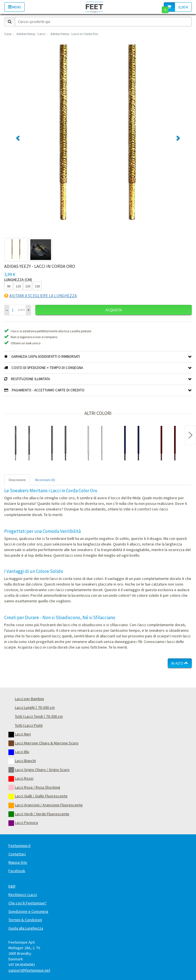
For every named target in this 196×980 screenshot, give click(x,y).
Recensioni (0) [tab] (45, 480)
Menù (14, 7)
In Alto (180, 663)
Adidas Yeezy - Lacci (31, 34)
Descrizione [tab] (17, 480)
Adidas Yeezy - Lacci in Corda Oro (74, 34)
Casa (8, 34)
